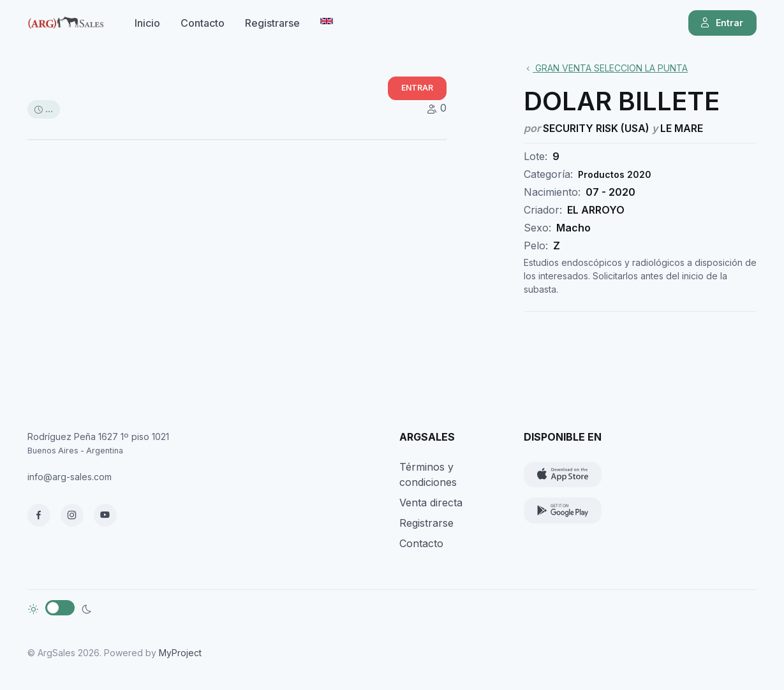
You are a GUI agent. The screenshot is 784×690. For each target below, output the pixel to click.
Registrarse (272, 23)
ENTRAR (417, 88)
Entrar (721, 23)
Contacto (203, 23)
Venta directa (431, 503)
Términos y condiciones (428, 474)
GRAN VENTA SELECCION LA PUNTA (606, 68)
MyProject (180, 653)
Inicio (147, 23)
